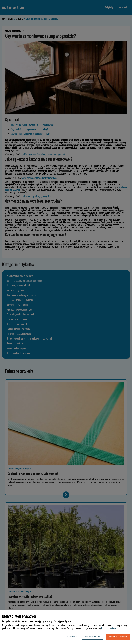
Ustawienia (72, 637)
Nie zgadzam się (93, 637)
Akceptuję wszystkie (118, 637)
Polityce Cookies (109, 628)
